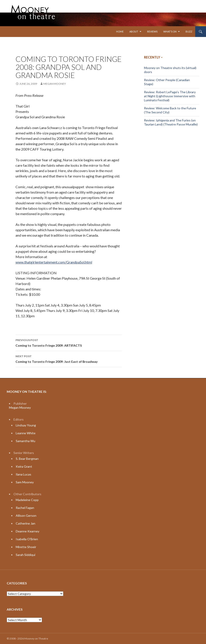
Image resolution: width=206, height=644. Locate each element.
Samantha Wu (25, 441)
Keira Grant (24, 466)
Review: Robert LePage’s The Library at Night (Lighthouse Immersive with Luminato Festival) (170, 96)
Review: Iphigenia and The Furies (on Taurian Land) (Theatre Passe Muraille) (171, 122)
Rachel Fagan (25, 508)
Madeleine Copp (27, 500)
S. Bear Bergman (27, 459)
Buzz (189, 31)
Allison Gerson (26, 515)
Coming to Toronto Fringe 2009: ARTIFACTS (69, 342)
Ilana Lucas (23, 474)
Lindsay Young (26, 425)
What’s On (170, 31)
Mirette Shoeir (26, 547)
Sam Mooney (25, 482)
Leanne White (26, 433)
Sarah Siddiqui (25, 555)
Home (120, 31)
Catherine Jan (25, 523)
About (134, 31)
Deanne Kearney (28, 531)
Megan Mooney (55, 84)
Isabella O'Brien (27, 539)
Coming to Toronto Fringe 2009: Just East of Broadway (69, 359)
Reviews (152, 31)
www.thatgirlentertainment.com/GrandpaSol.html (54, 262)
